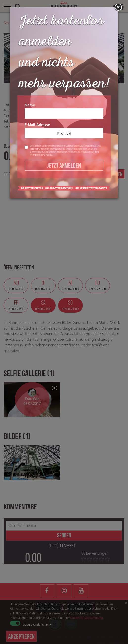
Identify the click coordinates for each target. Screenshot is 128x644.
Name (64, 111)
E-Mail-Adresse (64, 131)
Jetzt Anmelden (64, 165)
